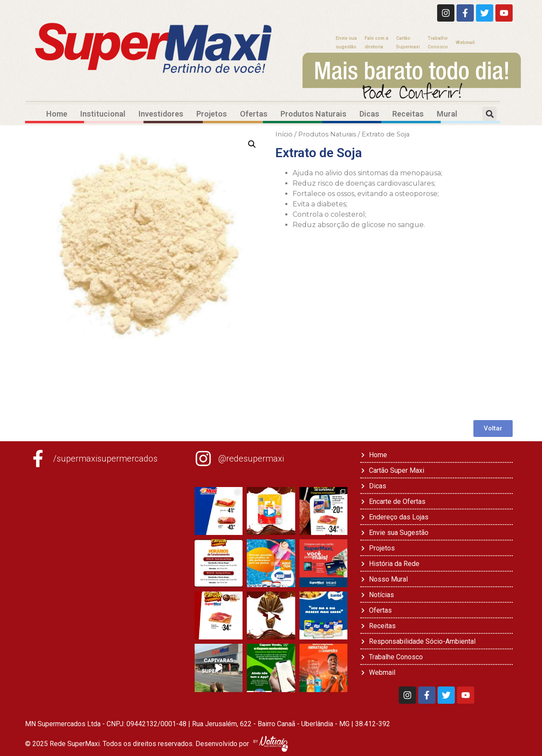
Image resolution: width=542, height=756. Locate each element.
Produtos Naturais (314, 114)
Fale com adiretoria (377, 43)
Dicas (369, 114)
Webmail (465, 43)
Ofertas (254, 114)
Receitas (408, 114)
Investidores (161, 114)
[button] (490, 114)
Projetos (212, 114)
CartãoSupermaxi (408, 43)
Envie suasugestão (346, 43)
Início (284, 134)
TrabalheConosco (438, 43)
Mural (447, 114)
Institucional (103, 114)
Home (57, 114)
